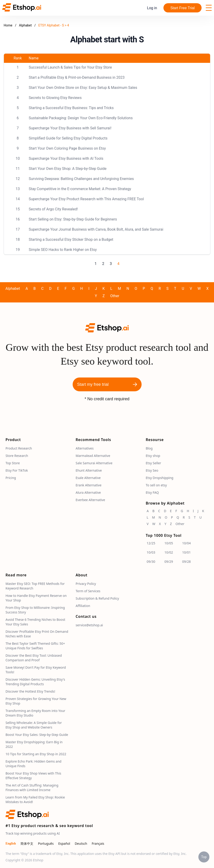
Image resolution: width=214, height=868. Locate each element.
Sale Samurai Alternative (94, 463)
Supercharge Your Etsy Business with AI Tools (66, 158)
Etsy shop (153, 456)
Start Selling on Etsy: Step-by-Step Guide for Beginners (73, 219)
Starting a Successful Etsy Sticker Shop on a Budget (71, 239)
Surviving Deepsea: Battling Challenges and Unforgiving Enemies (81, 179)
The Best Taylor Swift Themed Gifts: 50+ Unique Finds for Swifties (35, 646)
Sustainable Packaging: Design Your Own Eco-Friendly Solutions (81, 118)
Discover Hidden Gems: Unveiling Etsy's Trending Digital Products (35, 682)
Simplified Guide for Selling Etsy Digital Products (68, 138)
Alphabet (26, 25)
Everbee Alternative (90, 500)
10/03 (151, 552)
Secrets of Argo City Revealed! (53, 209)
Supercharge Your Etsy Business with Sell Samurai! (70, 128)
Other (115, 296)
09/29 (169, 562)
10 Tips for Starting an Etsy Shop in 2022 (36, 754)
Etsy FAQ (152, 492)
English (11, 843)
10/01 (187, 552)
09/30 (151, 562)
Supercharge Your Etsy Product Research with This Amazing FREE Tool (86, 199)
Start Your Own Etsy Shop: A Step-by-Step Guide (68, 169)
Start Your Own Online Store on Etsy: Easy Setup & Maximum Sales (83, 88)
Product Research (19, 448)
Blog (149, 448)
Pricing (11, 478)
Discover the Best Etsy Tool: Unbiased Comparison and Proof (34, 658)
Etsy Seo (152, 470)
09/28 (187, 562)
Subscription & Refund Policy (97, 598)
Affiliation (83, 606)
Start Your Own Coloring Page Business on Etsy (67, 148)
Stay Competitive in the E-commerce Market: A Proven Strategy (80, 189)
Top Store (13, 463)
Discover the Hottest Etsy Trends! (30, 691)
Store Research (17, 456)
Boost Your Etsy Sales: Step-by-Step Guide (37, 735)
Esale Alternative (88, 478)
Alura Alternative (88, 492)
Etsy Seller (153, 463)
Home (8, 25)
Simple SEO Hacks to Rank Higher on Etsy (63, 250)
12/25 (151, 543)
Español (64, 843)
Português (46, 843)
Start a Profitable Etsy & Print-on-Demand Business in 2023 (77, 77)
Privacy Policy (86, 584)
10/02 (169, 552)
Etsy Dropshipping (160, 478)
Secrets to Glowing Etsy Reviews (55, 98)
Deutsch (81, 843)
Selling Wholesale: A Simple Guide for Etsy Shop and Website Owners (34, 725)
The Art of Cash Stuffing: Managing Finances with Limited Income (32, 788)
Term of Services (88, 591)
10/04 (187, 543)
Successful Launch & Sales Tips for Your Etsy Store (70, 67)
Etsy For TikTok (17, 470)
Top (204, 857)
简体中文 (27, 843)
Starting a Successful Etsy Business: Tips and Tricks (71, 108)
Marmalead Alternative (93, 456)
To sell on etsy (156, 485)
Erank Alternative (88, 485)
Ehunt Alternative (89, 470)
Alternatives (85, 448)
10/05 (169, 543)
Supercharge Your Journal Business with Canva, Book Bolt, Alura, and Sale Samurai (96, 229)
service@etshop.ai (89, 625)
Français (98, 843)
